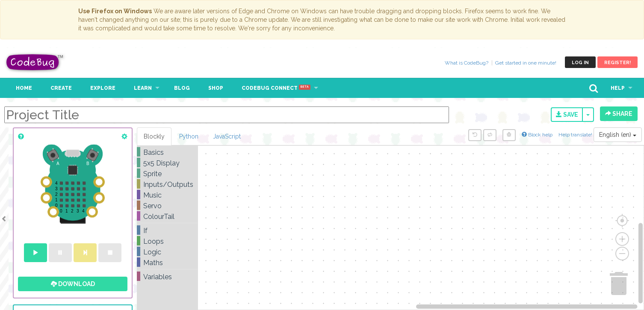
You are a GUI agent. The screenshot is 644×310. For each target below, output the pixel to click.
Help (618, 88)
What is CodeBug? (467, 63)
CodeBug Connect (276, 88)
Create (61, 88)
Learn (143, 88)
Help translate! (576, 135)
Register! (617, 63)
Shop (216, 88)
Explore (103, 88)
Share (619, 114)
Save (567, 115)
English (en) (618, 135)
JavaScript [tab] (227, 136)
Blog (182, 88)
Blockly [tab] (154, 136)
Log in (580, 63)
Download (73, 284)
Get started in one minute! (526, 63)
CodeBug (35, 62)
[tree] (167, 215)
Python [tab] (189, 136)
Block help (537, 135)
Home (24, 88)
